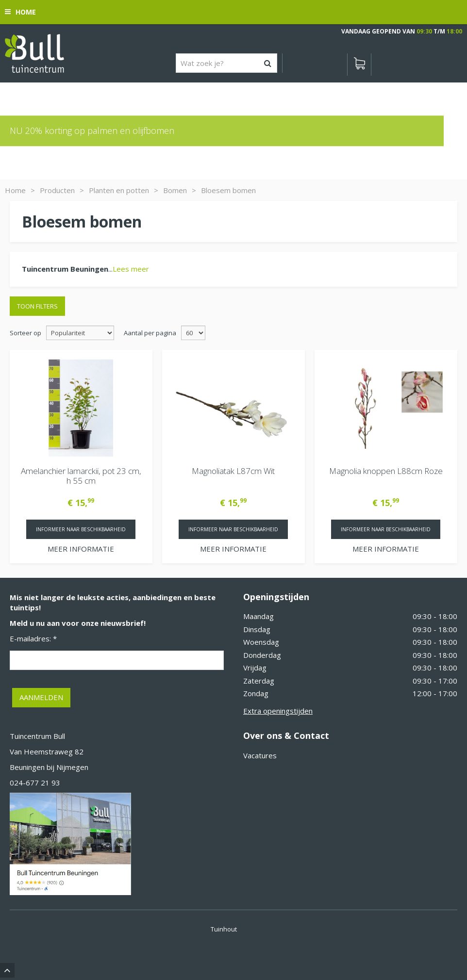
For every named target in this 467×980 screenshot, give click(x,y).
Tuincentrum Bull (37, 736)
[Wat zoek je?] (226, 63)
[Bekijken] (359, 65)
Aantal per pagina (150, 333)
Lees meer (131, 269)
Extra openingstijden (278, 711)
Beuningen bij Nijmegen (49, 767)
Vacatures (260, 755)
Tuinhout (224, 929)
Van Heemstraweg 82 (47, 751)
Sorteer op (25, 333)
